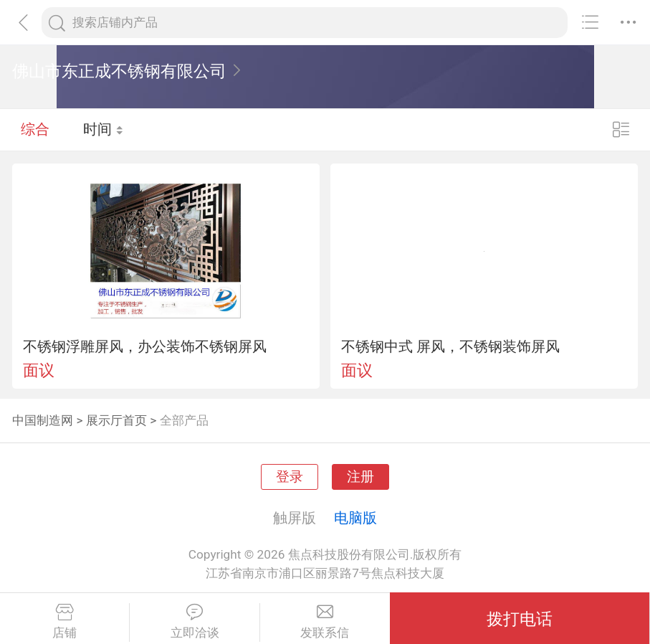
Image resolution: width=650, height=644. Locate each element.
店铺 (64, 622)
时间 (104, 129)
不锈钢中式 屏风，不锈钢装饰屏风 (450, 346)
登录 (290, 477)
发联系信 (325, 622)
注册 (360, 477)
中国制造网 (43, 420)
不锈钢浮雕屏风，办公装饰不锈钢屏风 (145, 346)
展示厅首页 (116, 420)
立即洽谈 (194, 622)
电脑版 (355, 518)
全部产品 (184, 420)
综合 (35, 129)
